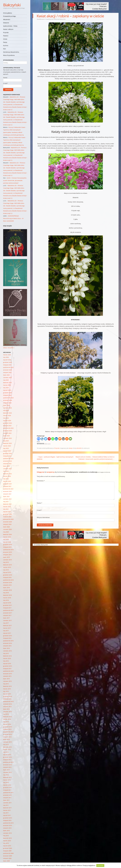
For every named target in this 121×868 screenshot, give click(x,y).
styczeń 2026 (7, 360)
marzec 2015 (7, 689)
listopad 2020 (7, 517)
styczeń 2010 (7, 846)
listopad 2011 (7, 790)
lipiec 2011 (6, 800)
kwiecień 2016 (7, 656)
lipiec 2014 (6, 709)
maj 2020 (6, 532)
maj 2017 (6, 623)
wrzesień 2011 (8, 795)
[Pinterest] (49, 439)
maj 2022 (6, 471)
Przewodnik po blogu (10, 16)
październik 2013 (8, 732)
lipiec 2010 (6, 831)
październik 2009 (8, 853)
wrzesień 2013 (8, 734)
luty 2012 (6, 782)
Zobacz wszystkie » (9, 348)
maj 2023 (6, 441)
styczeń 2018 (7, 603)
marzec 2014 (7, 719)
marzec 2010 (7, 841)
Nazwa (39, 503)
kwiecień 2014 (7, 717)
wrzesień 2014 (8, 704)
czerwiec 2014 (7, 712)
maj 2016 (6, 653)
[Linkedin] (56, 439)
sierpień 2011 (7, 798)
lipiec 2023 (6, 436)
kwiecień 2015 (7, 686)
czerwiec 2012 (7, 772)
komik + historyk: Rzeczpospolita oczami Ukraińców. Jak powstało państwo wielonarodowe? (15, 180)
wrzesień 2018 (8, 583)
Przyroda (6, 32)
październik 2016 (8, 641)
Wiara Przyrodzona (9, 55)
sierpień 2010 (7, 828)
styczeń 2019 (7, 572)
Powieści (6, 36)
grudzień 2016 (8, 636)
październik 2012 (8, 762)
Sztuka (5, 39)
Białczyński (12, 5)
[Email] (70, 439)
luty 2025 (6, 388)
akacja (71, 448)
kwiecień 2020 (7, 534)
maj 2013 (6, 744)
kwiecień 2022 (7, 474)
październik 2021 (8, 489)
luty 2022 (6, 479)
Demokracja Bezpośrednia (11, 52)
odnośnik (79, 448)
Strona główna (8, 13)
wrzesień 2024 (8, 400)
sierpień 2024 (7, 403)
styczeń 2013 (7, 755)
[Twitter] (46, 439)
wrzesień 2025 (8, 370)
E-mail (39, 510)
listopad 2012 (7, 760)
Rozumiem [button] (100, 865)
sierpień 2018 (7, 585)
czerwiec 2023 (7, 438)
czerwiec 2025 (7, 378)
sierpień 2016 (7, 646)
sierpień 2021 (7, 494)
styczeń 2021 (7, 512)
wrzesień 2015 (8, 674)
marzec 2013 (7, 750)
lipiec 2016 (6, 648)
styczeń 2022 (7, 481)
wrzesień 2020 (8, 522)
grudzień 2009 (8, 848)
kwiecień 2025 (7, 383)
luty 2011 (6, 813)
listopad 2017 (7, 608)
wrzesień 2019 (8, 552)
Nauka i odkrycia (8, 29)
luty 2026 (6, 357)
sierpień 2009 (7, 858)
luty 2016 (6, 661)
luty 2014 (6, 722)
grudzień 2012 (8, 757)
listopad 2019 (7, 547)
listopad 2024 (7, 395)
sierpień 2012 (7, 767)
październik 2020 (8, 519)
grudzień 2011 (8, 788)
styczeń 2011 (7, 815)
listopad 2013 (7, 729)
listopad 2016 (7, 638)
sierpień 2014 (7, 707)
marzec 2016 (7, 658)
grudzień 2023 (8, 423)
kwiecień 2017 (7, 626)
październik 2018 (8, 580)
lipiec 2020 (6, 527)
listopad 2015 (7, 669)
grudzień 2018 (8, 575)
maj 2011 (6, 805)
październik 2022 (8, 458)
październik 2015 (8, 671)
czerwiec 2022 (7, 469)
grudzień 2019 (8, 545)
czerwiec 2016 (7, 651)
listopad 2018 (7, 577)
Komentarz (41, 481)
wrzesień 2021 (8, 491)
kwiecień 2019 (7, 565)
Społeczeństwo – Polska (10, 26)
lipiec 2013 (6, 739)
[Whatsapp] (53, 439)
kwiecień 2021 (7, 504)
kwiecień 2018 (7, 595)
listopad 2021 (7, 486)
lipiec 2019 (6, 557)
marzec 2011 (7, 810)
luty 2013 (6, 752)
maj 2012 (6, 775)
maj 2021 (6, 502)
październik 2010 (8, 823)
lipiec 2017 (6, 618)
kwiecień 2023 (7, 443)
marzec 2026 (7, 355)
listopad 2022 (7, 456)
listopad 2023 (7, 426)
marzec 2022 (7, 476)
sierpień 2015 (7, 676)
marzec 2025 (7, 385)
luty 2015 (6, 691)
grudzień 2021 (8, 484)
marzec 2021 (7, 507)
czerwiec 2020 (7, 529)
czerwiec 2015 (7, 681)
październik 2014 (8, 701)
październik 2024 (8, 398)
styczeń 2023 (7, 451)
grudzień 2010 (8, 818)
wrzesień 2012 (8, 765)
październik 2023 (8, 428)
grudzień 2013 (8, 727)
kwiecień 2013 (7, 747)
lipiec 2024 (6, 405)
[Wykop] (42, 439)
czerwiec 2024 (7, 408)
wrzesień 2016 (8, 643)
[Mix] (60, 439)
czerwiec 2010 (7, 833)
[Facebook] (39, 439)
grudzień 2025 (8, 362)
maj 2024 (6, 410)
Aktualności (7, 19)
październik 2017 (8, 610)
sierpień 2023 (7, 433)
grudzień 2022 (8, 453)
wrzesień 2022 (8, 461)
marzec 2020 (7, 537)
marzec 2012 (7, 780)
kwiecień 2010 (7, 838)
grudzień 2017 (8, 605)
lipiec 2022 (6, 466)
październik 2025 (8, 367)
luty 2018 (6, 600)
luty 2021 (6, 509)
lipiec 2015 (6, 679)
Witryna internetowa (43, 517)
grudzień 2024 (8, 393)
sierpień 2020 (7, 524)
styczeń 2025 (7, 390)
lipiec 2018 (6, 588)
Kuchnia (6, 46)
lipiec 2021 (6, 496)
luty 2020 (6, 539)
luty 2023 (6, 448)
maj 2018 (6, 593)
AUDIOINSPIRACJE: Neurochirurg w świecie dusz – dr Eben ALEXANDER (13, 218)
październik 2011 (8, 793)
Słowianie (6, 23)
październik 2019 (8, 550)
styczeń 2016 (7, 663)
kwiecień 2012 (7, 777)
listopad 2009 (7, 851)
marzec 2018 (7, 598)
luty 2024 (6, 418)
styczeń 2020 (7, 542)
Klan (5, 49)
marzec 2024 (7, 415)
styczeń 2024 (7, 421)
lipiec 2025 (6, 375)
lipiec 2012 (6, 770)
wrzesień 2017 (8, 613)
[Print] (67, 439)
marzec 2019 (7, 567)
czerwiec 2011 (7, 803)
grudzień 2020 (8, 514)
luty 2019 (6, 570)
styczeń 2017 (7, 633)
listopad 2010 (7, 820)
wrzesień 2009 (8, 856)
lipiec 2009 (6, 861)
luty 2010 (6, 843)
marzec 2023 (7, 446)
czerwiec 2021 (7, 499)
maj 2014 (6, 714)
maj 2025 (6, 380)
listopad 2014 (7, 699)
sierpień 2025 (7, 372)
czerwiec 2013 (7, 742)
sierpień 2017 (7, 615)
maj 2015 (6, 684)
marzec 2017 (7, 628)
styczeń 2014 (7, 724)
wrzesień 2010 (8, 825)
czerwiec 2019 (7, 560)
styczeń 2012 (7, 785)
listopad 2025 (7, 365)
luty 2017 (6, 631)
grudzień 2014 (8, 696)
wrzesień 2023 (8, 431)
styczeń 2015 (7, 694)
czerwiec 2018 (7, 590)
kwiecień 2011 (7, 808)
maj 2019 (6, 562)
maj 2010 (6, 836)
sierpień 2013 (7, 737)
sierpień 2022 (7, 464)
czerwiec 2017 (7, 620)
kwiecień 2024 (7, 413)
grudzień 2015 (8, 666)
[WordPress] (63, 439)
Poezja (5, 42)
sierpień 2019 (7, 555)
